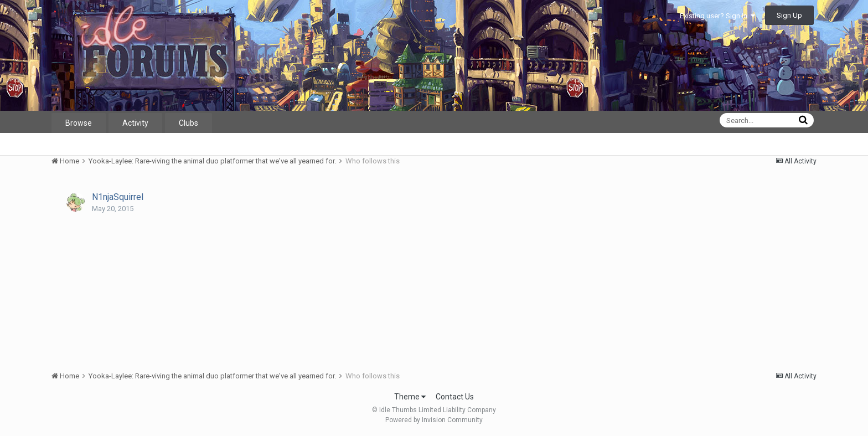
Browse (79, 123)
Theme (410, 397)
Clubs (188, 123)
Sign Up (789, 15)
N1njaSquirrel (118, 197)
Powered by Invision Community (434, 420)
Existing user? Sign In (717, 16)
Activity (135, 123)
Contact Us (455, 397)
